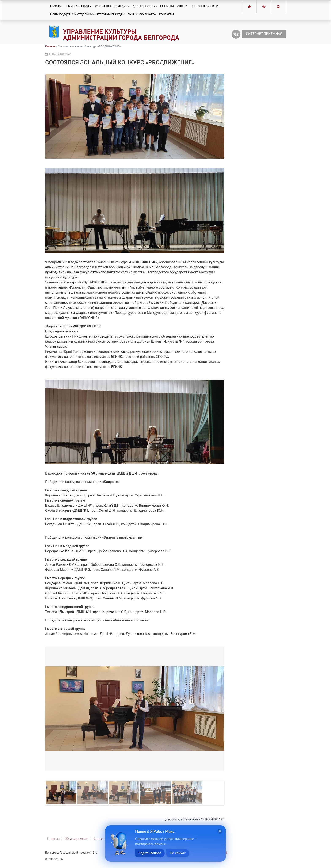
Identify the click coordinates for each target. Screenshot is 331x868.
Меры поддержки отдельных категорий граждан (87, 14)
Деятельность (144, 6)
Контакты (166, 14)
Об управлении (77, 6)
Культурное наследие (111, 6)
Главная (56, 6)
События (167, 6)
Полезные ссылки (204, 6)
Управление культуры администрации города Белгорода (121, 35)
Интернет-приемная (264, 34)
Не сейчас (178, 853)
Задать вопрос (150, 853)
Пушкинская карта (142, 14)
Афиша (182, 6)
